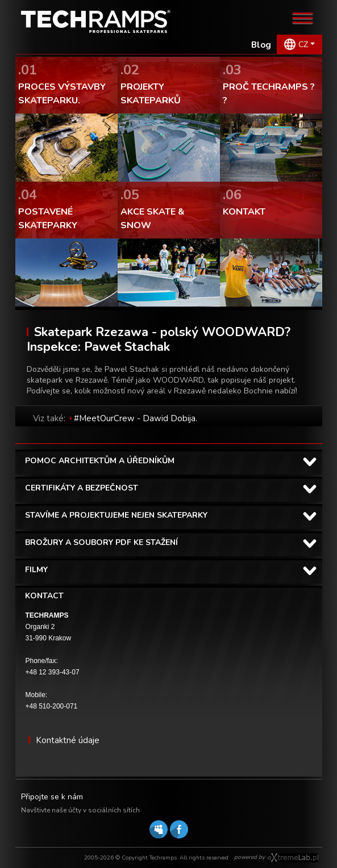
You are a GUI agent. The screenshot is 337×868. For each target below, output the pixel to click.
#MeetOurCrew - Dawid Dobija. (136, 418)
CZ (303, 45)
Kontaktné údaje (68, 740)
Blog (261, 45)
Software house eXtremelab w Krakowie (293, 858)
